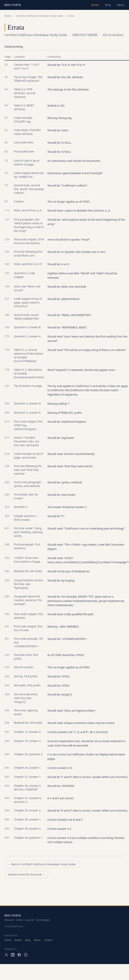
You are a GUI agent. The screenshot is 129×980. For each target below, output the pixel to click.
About (121, 5)
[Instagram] (26, 955)
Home (8, 940)
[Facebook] (19, 955)
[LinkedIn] (13, 955)
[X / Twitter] (6, 955)
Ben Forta (13, 5)
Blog (108, 5)
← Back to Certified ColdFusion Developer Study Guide (42, 864)
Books (95, 5)
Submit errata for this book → (26, 874)
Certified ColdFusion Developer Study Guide (39, 16)
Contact (48, 940)
